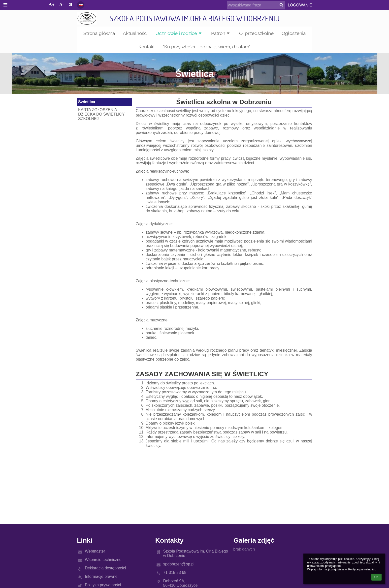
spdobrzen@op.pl (179, 564)
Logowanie (300, 5)
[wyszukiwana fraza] (256, 5)
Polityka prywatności (103, 585)
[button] (81, 5)
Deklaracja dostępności (105, 568)
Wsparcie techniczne (103, 560)
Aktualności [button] (135, 33)
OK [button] (376, 577)
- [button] (62, 5)
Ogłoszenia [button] (294, 33)
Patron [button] (221, 33)
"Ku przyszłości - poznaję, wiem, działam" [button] (207, 47)
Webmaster (95, 551)
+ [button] (51, 5)
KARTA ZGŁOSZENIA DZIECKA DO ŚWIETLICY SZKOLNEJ (101, 114)
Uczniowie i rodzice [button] (179, 33)
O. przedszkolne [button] (256, 33)
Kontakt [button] (147, 47)
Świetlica (87, 102)
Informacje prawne (101, 576)
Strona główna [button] (99, 33)
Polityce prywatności (362, 569)
